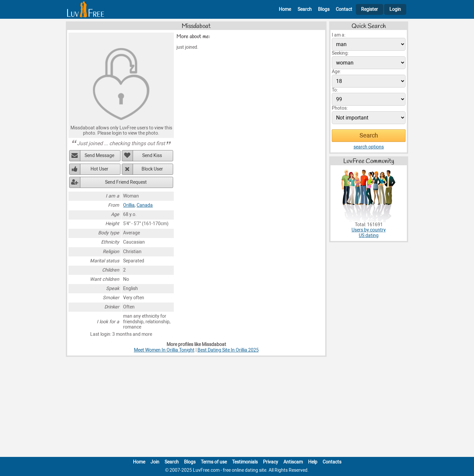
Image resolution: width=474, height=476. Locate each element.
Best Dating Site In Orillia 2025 (228, 350)
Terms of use (214, 462)
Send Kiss (152, 156)
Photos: (340, 108)
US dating (369, 236)
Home (285, 9)
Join (155, 462)
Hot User (99, 169)
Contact (344, 9)
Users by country (369, 230)
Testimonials (245, 462)
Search (305, 9)
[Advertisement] (237, 408)
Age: (336, 72)
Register (369, 9)
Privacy (271, 462)
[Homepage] (86, 9)
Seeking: (340, 53)
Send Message (99, 156)
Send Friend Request (126, 182)
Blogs (324, 9)
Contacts (332, 462)
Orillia (129, 205)
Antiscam (293, 462)
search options (369, 147)
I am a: (339, 35)
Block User (152, 169)
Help (313, 462)
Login (395, 9)
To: (335, 90)
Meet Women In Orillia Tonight (164, 350)
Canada (145, 205)
